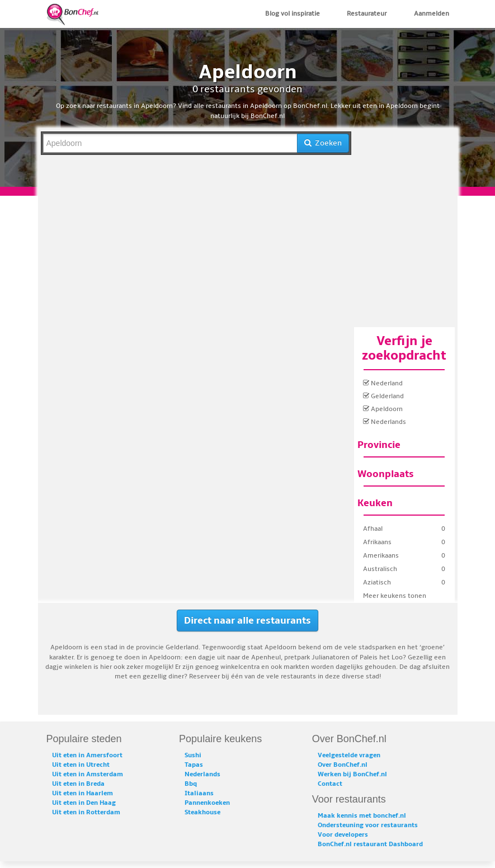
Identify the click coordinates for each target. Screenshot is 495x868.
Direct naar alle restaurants (247, 621)
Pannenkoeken (207, 803)
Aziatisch (377, 582)
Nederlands (385, 422)
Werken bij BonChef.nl (352, 774)
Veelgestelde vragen (349, 755)
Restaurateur (367, 14)
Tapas (194, 765)
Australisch (380, 569)
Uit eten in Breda (78, 784)
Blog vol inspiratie (293, 14)
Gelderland (383, 396)
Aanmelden (432, 14)
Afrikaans (377, 542)
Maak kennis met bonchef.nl (362, 816)
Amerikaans (381, 556)
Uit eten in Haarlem (82, 793)
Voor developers (343, 835)
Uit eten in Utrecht (81, 765)
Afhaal (373, 529)
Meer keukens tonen (395, 596)
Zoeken (323, 143)
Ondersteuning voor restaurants (368, 825)
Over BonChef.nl (343, 765)
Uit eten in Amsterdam (88, 774)
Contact (330, 784)
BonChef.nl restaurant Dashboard (370, 844)
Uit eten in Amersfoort (87, 755)
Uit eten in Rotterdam (86, 812)
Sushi (193, 755)
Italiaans (199, 793)
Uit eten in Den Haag (84, 803)
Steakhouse (202, 812)
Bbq (191, 784)
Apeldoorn (383, 409)
